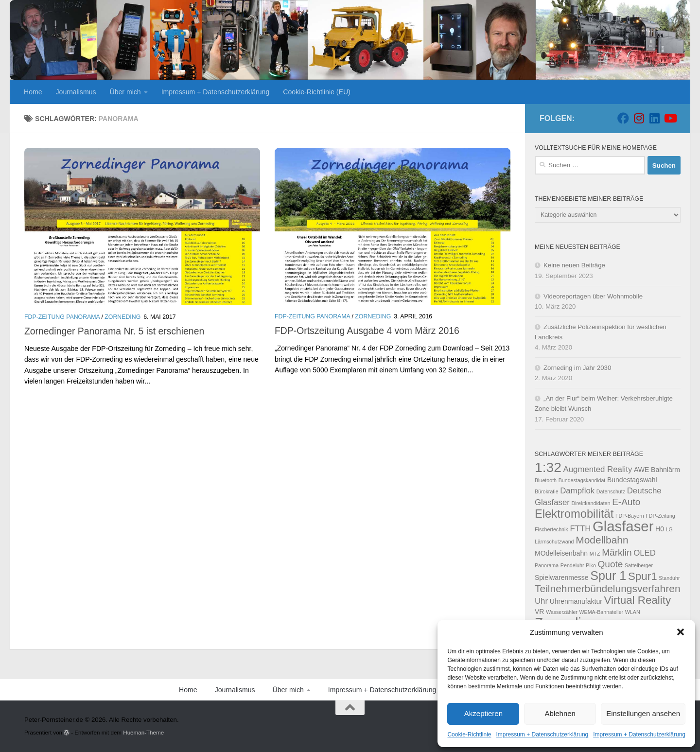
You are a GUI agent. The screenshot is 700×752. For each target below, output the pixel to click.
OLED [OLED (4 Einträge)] (645, 553)
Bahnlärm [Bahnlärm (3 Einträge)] (665, 470)
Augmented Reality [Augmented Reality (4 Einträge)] (598, 469)
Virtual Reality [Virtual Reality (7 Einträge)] (638, 600)
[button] (681, 632)
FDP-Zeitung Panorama (62, 317)
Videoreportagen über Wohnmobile (593, 296)
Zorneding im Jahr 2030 (577, 368)
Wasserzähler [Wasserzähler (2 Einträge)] (562, 612)
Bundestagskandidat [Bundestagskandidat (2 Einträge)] (582, 480)
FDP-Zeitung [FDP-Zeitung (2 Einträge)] (660, 516)
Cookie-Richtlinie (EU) (316, 92)
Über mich (125, 92)
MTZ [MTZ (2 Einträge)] (595, 554)
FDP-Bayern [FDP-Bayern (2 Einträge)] (630, 516)
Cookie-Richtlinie (469, 735)
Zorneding (122, 317)
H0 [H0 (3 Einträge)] (660, 529)
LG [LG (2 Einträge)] (669, 529)
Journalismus (76, 92)
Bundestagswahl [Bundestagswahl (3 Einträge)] (632, 480)
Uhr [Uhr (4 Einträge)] (541, 601)
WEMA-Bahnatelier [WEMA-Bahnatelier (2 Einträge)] (602, 612)
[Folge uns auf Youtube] (670, 118)
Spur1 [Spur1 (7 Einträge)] (643, 576)
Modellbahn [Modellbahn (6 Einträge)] (602, 540)
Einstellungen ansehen (643, 713)
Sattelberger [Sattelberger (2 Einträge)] (639, 565)
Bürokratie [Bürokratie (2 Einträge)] (547, 491)
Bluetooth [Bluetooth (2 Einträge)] (546, 480)
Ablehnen (560, 713)
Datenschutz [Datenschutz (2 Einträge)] (611, 491)
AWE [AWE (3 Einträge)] (641, 470)
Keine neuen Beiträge (574, 265)
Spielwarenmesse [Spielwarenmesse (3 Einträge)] (562, 577)
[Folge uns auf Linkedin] (654, 118)
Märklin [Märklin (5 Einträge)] (617, 552)
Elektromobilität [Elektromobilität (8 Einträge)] (574, 514)
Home (33, 92)
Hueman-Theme (143, 732)
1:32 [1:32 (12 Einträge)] (548, 467)
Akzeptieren (483, 713)
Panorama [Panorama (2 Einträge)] (547, 565)
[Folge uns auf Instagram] (639, 118)
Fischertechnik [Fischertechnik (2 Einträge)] (551, 529)
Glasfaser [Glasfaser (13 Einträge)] (623, 526)
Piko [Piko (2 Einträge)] (591, 565)
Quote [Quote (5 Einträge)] (611, 564)
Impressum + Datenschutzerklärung (542, 735)
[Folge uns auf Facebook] (623, 118)
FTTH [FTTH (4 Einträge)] (580, 529)
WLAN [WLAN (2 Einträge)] (633, 612)
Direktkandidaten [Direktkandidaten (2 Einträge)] (591, 503)
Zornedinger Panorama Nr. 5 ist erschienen (114, 331)
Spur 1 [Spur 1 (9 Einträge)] (608, 576)
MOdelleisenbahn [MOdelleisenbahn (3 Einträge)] (561, 553)
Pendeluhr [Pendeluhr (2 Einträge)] (572, 565)
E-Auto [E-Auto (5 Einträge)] (626, 502)
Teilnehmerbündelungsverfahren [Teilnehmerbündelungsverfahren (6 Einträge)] (608, 588)
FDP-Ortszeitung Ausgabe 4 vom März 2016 (367, 331)
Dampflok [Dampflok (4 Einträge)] (577, 491)
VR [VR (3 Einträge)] (539, 612)
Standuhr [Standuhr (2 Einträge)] (669, 578)
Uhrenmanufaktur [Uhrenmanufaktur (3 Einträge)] (576, 601)
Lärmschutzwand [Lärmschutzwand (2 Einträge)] (554, 542)
